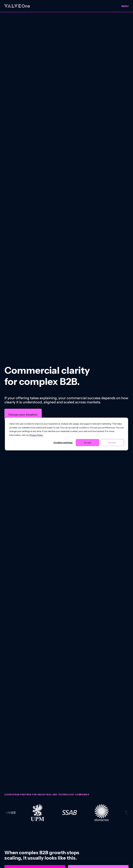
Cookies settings (63, 443)
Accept (88, 443)
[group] (67, 813)
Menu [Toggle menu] (125, 6)
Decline (112, 443)
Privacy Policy (36, 435)
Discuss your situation (23, 414)
